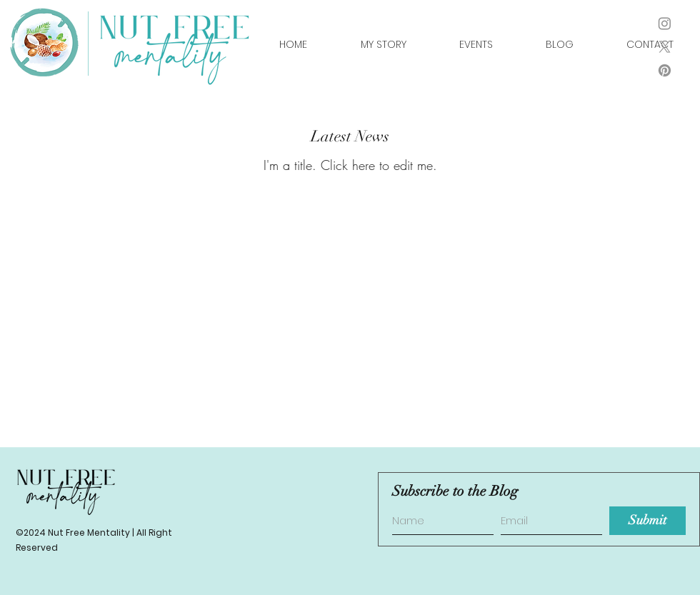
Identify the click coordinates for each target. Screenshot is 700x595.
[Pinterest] (665, 70)
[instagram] (665, 23)
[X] (665, 47)
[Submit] (647, 521)
